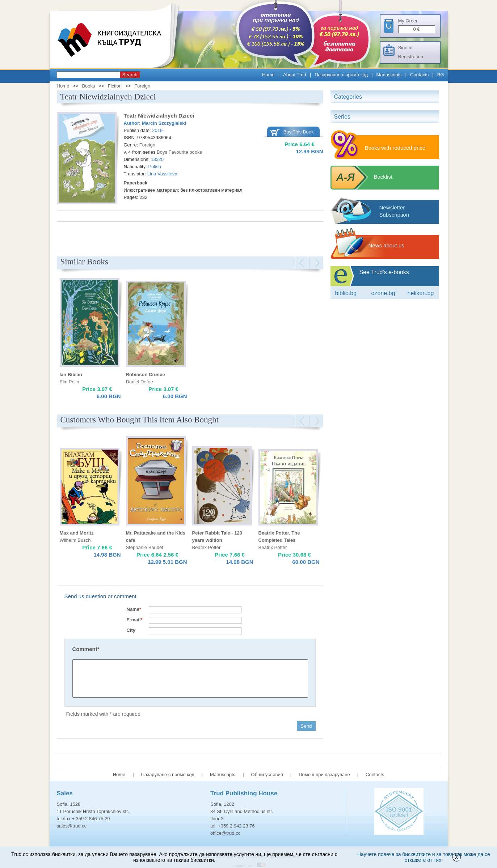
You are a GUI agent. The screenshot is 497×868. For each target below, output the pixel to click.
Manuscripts (389, 75)
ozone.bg (383, 293)
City (131, 630)
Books (88, 86)
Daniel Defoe (140, 382)
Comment (86, 649)
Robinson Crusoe (146, 375)
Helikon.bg (420, 293)
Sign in (405, 48)
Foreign (142, 86)
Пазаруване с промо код (341, 75)
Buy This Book (299, 132)
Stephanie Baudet (145, 547)
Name (134, 609)
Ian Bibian (71, 375)
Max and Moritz (77, 533)
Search (130, 75)
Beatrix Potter (207, 547)
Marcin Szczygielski (164, 123)
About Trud (295, 75)
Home (268, 75)
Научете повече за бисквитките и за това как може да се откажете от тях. (424, 857)
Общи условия (267, 775)
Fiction (115, 86)
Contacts (419, 75)
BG (441, 75)
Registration (411, 57)
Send (306, 726)
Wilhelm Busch (75, 540)
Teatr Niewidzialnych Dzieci (159, 116)
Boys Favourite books (179, 152)
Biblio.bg (346, 293)
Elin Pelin (70, 382)
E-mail (135, 620)
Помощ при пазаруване (324, 775)
